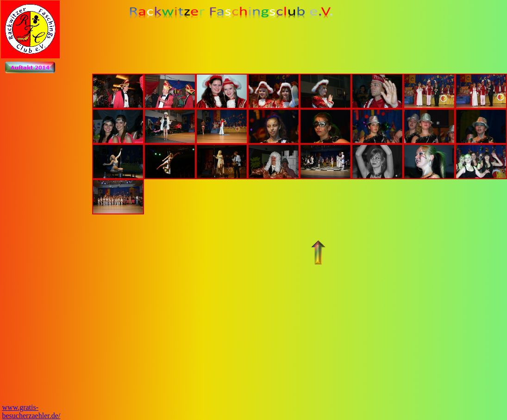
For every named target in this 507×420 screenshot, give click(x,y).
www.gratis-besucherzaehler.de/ (31, 411)
